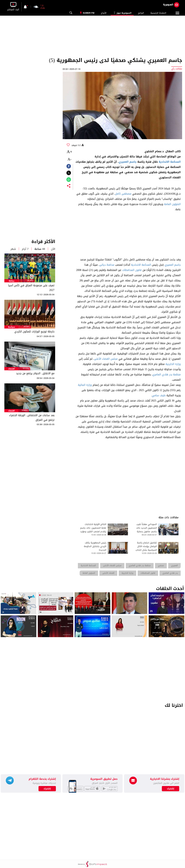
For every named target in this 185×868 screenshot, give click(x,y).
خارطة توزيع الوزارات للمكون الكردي (34, 332)
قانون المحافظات (132, 270)
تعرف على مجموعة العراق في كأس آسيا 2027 (31, 288)
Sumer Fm (89, 13)
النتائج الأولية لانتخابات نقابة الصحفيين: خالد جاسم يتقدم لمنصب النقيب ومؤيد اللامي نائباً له (93, 530)
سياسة (11, 327)
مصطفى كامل (123, 194)
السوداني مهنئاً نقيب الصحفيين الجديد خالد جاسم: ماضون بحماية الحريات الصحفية (146, 530)
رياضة (11, 281)
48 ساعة (40, 249)
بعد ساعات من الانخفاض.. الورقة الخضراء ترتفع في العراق (32, 418)
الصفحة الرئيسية (158, 13)
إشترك (47, 789)
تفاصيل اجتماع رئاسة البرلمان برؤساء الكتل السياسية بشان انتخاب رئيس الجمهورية (146, 548)
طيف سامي (159, 395)
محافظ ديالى (107, 265)
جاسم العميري (128, 162)
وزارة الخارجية (173, 364)
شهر (13, 249)
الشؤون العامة (172, 204)
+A (70, 152)
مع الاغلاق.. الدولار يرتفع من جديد (35, 373)
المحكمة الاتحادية (170, 162)
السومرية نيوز (122, 13)
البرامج (141, 13)
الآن (53, 249)
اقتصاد (11, 369)
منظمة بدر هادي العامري (167, 375)
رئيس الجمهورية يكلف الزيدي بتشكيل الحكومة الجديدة (95, 546)
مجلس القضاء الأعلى (106, 359)
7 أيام (25, 249)
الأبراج (104, 13)
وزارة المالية (85, 385)
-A (69, 159)
